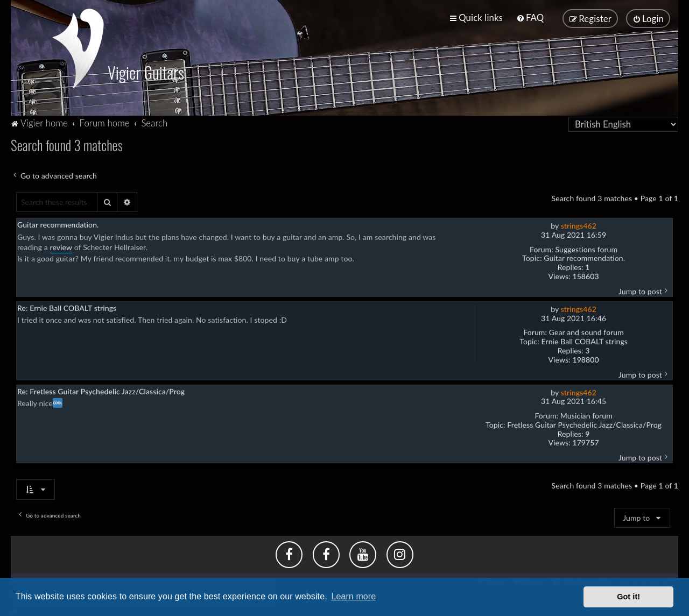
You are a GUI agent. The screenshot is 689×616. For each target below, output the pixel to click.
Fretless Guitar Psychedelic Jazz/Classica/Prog (584, 424)
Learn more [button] (353, 596)
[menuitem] (530, 17)
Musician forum (586, 415)
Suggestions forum (587, 248)
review (61, 246)
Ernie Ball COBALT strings (584, 341)
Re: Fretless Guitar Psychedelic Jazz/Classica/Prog (101, 390)
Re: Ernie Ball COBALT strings (67, 307)
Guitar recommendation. (584, 257)
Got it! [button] (628, 597)
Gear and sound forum (586, 331)
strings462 (579, 225)
